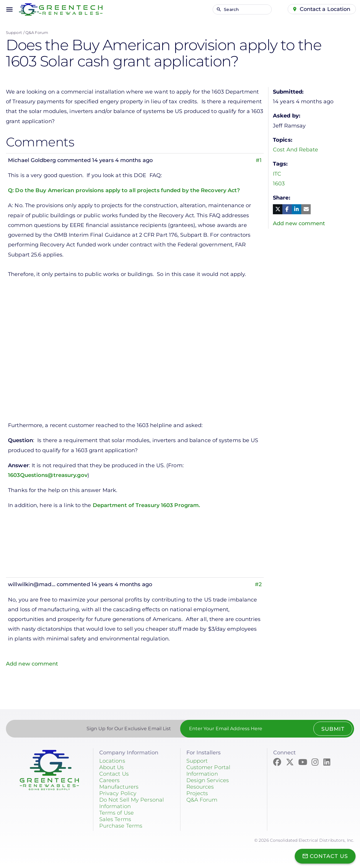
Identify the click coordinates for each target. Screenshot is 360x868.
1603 (279, 184)
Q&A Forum (37, 32)
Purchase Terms (121, 826)
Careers (110, 780)
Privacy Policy (118, 793)
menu (9, 9)
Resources (200, 787)
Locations (112, 761)
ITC (277, 174)
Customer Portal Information (208, 771)
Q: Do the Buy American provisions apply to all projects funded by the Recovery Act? (124, 190)
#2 (258, 584)
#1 (259, 160)
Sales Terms (115, 819)
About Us (112, 767)
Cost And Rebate (296, 150)
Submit (333, 729)
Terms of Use (117, 813)
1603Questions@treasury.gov (48, 475)
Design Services (208, 780)
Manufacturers (119, 787)
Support (14, 32)
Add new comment (32, 664)
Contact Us (114, 774)
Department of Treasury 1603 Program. (146, 505)
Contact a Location (325, 9)
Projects (197, 793)
